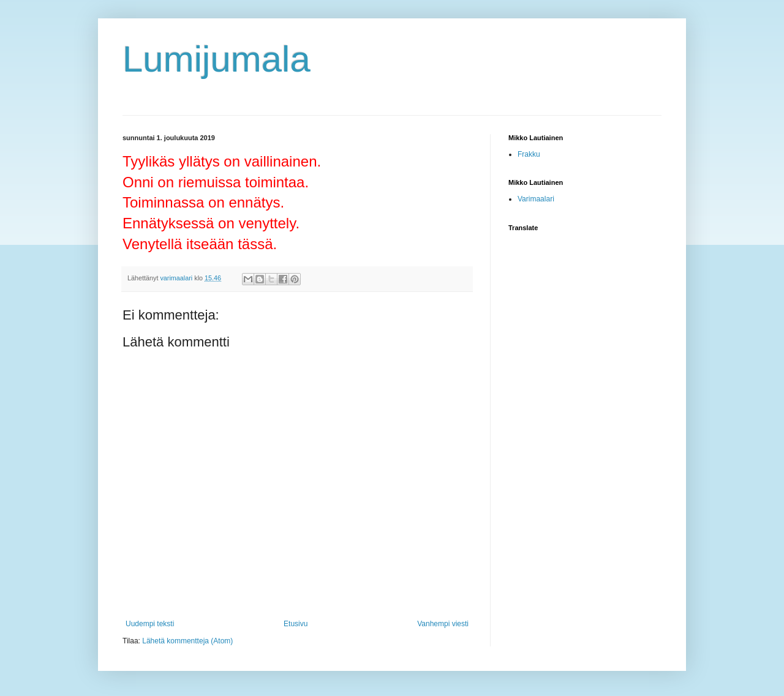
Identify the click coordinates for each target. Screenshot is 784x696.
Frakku (529, 154)
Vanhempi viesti (443, 624)
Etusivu (296, 624)
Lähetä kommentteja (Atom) (187, 641)
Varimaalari (536, 199)
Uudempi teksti (150, 624)
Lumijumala (217, 59)
